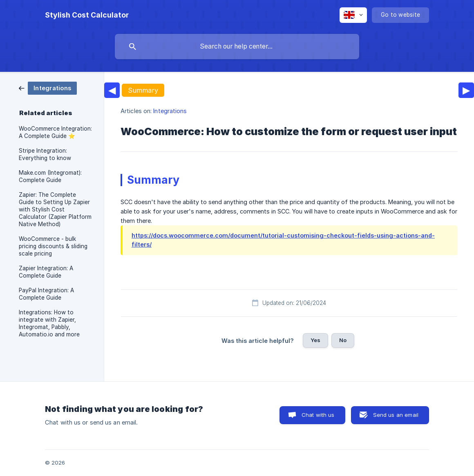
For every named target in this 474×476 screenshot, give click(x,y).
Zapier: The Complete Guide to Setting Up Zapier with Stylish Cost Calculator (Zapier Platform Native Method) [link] (55, 209)
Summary (143, 90)
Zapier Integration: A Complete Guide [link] (46, 272)
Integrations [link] (170, 111)
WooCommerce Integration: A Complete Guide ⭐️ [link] (55, 132)
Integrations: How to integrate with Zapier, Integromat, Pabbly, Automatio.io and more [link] (49, 323)
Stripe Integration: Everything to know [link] (45, 154)
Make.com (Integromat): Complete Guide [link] (50, 176)
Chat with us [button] (318, 415)
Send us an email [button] (396, 415)
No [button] (343, 340)
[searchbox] (237, 47)
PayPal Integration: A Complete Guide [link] (46, 294)
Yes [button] (315, 340)
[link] (48, 88)
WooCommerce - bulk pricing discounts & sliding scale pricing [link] (53, 246)
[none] (87, 15)
